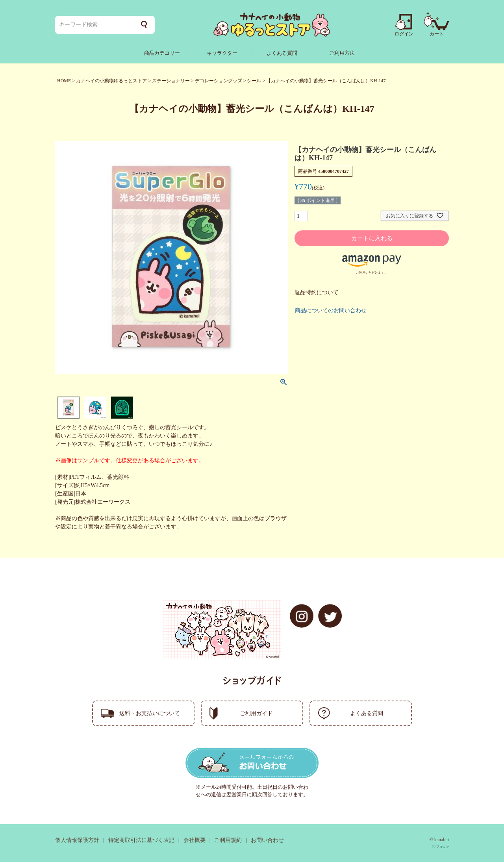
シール (254, 81)
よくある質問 (282, 53)
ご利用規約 (228, 840)
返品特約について (317, 292)
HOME (64, 81)
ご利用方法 (342, 53)
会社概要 (195, 840)
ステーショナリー (171, 81)
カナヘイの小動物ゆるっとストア (111, 81)
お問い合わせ (267, 840)
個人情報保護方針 (77, 840)
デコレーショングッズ (219, 81)
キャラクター (222, 53)
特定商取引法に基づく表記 (141, 840)
